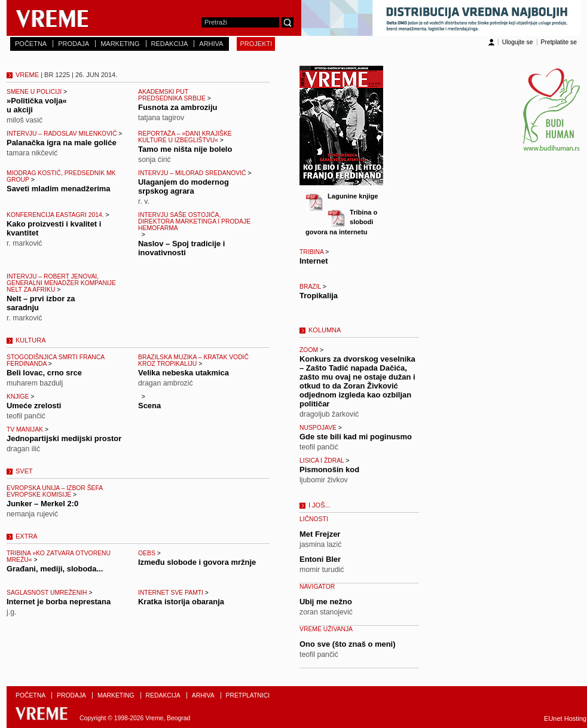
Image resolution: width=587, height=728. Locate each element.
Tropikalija (319, 296)
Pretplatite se (559, 42)
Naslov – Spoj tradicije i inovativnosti (181, 248)
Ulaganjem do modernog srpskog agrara (184, 186)
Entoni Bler (320, 559)
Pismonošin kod (329, 469)
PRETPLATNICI (248, 695)
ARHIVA (211, 44)
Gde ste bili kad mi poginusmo (356, 437)
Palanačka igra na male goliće (62, 143)
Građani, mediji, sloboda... (55, 569)
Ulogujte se (518, 42)
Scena (149, 406)
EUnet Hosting (565, 718)
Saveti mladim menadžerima (59, 189)
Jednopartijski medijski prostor (64, 438)
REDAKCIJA (170, 44)
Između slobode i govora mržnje (197, 562)
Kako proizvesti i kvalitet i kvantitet (54, 228)
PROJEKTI (256, 44)
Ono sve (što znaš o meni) (348, 644)
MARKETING (120, 44)
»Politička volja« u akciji (37, 105)
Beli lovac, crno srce (44, 373)
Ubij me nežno (326, 602)
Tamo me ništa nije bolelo (185, 149)
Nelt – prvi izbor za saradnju (41, 303)
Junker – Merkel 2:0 (42, 504)
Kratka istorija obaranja (181, 602)
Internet (314, 261)
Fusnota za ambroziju (178, 107)
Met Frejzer (320, 534)
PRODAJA (74, 44)
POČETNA (31, 44)
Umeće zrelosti (34, 406)
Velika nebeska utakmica (184, 373)
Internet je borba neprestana (59, 602)
